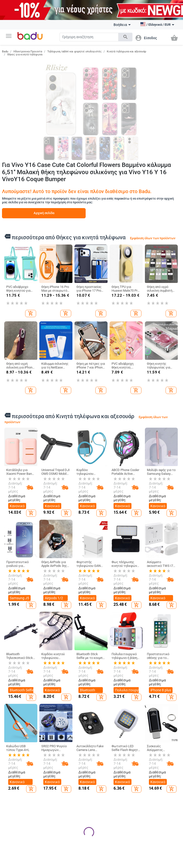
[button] (9, 36)
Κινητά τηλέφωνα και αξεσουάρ (126, 52)
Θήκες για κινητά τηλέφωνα (25, 55)
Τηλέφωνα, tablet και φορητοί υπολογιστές (74, 52)
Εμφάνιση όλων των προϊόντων (153, 238)
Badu (5, 52)
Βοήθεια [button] (122, 25)
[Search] (89, 37)
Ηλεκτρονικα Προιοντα (28, 52)
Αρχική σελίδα (44, 213)
